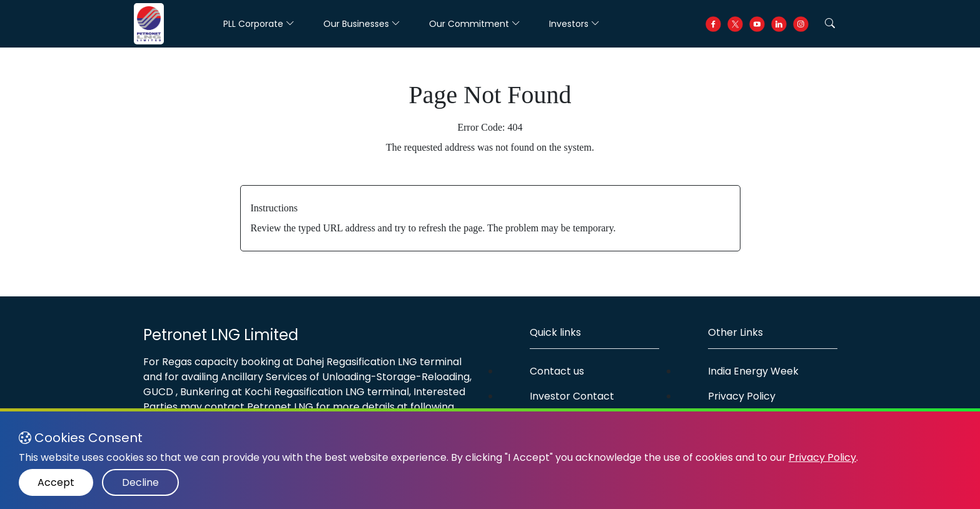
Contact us (557, 371)
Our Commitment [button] (475, 24)
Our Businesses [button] (362, 24)
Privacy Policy (742, 396)
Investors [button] (574, 24)
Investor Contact (572, 396)
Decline (140, 482)
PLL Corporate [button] (259, 24)
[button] (830, 24)
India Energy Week (753, 371)
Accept (56, 482)
